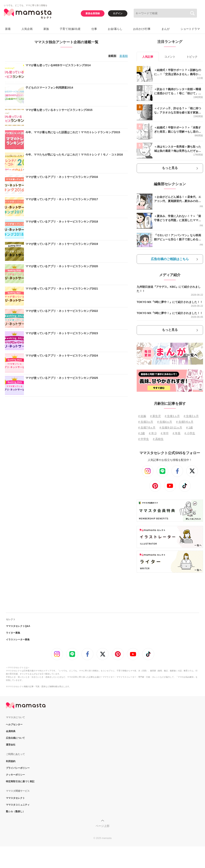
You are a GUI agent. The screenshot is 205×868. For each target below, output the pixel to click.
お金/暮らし (115, 29)
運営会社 (11, 745)
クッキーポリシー (15, 775)
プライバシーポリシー (18, 768)
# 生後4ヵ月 (165, 422)
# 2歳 (142, 433)
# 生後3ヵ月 (146, 422)
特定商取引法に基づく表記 (20, 781)
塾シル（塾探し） (15, 811)
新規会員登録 (93, 13)
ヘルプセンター (14, 725)
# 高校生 (158, 439)
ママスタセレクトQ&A (18, 626)
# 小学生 (190, 433)
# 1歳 (189, 427)
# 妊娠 (142, 416)
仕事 (94, 29)
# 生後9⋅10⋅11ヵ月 (171, 427)
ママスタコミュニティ (18, 805)
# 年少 (153, 433)
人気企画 (27, 29)
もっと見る (170, 168)
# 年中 (165, 433)
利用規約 (11, 761)
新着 (8, 29)
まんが (166, 29)
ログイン (118, 13)
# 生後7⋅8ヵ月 (147, 427)
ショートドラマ (190, 29)
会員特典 (11, 731)
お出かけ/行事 (142, 29)
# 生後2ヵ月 (191, 416)
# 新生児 (155, 416)
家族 (46, 29)
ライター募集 (13, 633)
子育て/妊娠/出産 (70, 29)
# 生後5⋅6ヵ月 (185, 422)
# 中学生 (144, 439)
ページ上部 (102, 826)
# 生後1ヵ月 (172, 416)
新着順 (124, 56)
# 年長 (177, 433)
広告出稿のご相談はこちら (170, 259)
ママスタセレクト (15, 798)
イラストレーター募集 (18, 640)
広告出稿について (15, 738)
